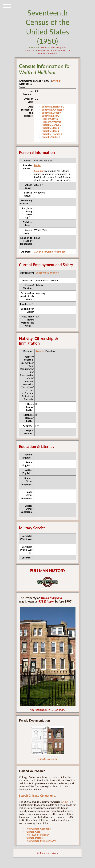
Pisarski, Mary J (50, 128)
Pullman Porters (34, 838)
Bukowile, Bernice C (53, 106)
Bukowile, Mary (50, 116)
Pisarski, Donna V (51, 125)
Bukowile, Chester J (53, 110)
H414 (37, 165)
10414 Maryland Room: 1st (50, 251)
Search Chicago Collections (37, 796)
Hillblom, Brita (50, 119)
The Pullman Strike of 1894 (41, 841)
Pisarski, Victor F (51, 137)
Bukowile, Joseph (51, 113)
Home (44, 47)
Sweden (40, 351)
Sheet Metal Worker (47, 273)
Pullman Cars (33, 832)
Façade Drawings (48, 759)
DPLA (65, 802)
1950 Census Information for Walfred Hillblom (54, 52)
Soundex (39, 171)
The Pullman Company (38, 829)
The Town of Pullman (37, 835)
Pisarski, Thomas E (52, 134)
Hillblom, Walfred (51, 122)
